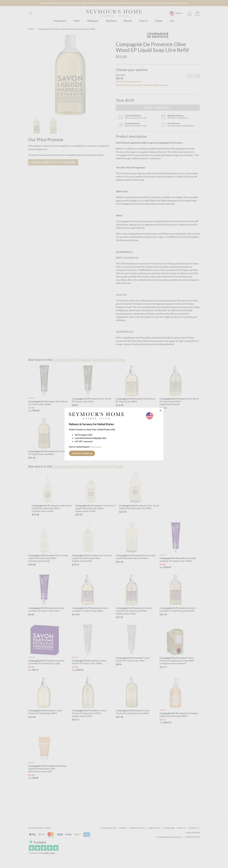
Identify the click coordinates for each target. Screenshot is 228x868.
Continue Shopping (82, 453)
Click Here (96, 447)
